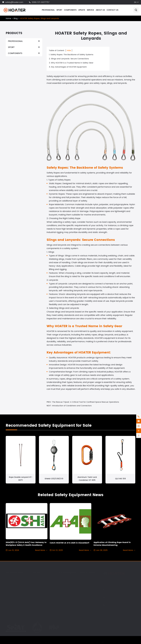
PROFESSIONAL (48, 10)
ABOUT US (100, 10)
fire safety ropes (89, 335)
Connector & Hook (14, 591)
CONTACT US (112, 10)
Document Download (90, 591)
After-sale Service (88, 587)
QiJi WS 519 (120, 479)
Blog (16, 18)
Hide (69, 51)
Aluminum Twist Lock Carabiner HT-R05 (87, 479)
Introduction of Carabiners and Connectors (72, 406)
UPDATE (82, 10)
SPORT (59, 10)
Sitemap (116, 642)
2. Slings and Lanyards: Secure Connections (69, 59)
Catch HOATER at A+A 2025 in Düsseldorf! (70, 543)
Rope (8, 587)
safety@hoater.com (14, 2)
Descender (64, 591)
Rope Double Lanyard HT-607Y (21, 479)
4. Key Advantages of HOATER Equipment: (68, 67)
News (82, 578)
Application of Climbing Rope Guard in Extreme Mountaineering (112, 544)
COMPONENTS (70, 10)
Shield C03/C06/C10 (54, 479)
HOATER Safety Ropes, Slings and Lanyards (40, 18)
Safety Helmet (12, 607)
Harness (9, 578)
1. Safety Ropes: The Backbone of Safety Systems (71, 55)
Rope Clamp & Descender (39, 606)
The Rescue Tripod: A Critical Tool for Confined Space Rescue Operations (86, 402)
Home (8, 18)
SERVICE (90, 10)
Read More (41, 550)
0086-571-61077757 (41, 2)
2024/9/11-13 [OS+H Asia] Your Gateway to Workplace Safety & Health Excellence (26, 544)
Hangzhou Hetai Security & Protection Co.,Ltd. (38, 642)
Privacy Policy (129, 642)
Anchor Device (12, 611)
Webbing (64, 604)
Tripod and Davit (13, 603)
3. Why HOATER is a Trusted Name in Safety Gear (71, 63)
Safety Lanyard (13, 582)
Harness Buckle (66, 582)
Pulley (35, 611)
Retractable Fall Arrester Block (17, 597)
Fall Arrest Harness (41, 578)
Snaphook (64, 600)
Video (83, 582)
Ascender (64, 578)
